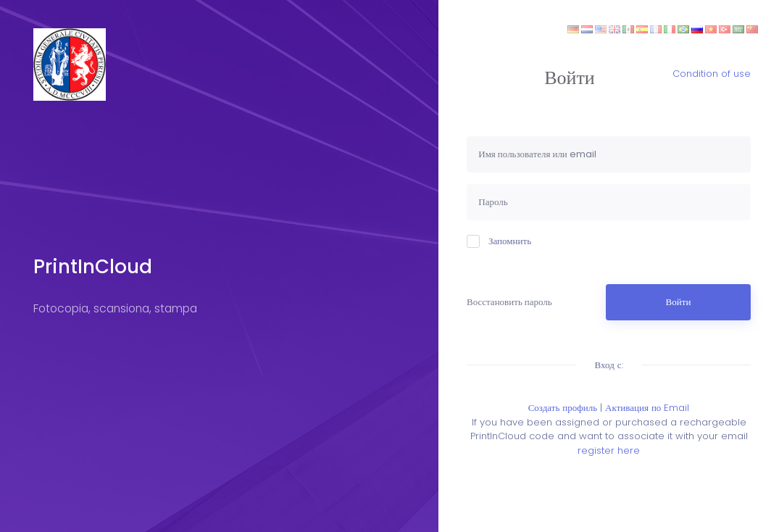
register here (609, 450)
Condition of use (712, 74)
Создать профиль (563, 408)
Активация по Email (647, 408)
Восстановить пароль (509, 302)
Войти (679, 302)
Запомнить (499, 241)
